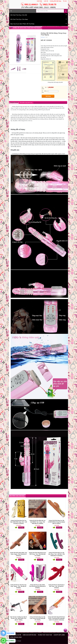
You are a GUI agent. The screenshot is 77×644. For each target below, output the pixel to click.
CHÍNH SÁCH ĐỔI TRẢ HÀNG (29, 635)
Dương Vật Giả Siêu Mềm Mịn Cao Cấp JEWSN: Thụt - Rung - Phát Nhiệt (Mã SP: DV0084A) (38, 522)
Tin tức (65, 1)
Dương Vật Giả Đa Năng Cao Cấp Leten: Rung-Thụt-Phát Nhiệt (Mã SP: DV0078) (37, 618)
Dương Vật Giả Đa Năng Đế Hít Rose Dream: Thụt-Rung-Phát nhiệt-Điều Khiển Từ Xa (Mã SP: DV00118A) (57, 618)
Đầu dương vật (15, 114)
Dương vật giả (15, 106)
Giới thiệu (39, 1)
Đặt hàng (48, 96)
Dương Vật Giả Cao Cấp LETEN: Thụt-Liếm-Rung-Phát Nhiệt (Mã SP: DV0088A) (38, 586)
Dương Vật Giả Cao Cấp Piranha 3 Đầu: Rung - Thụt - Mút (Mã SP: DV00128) (57, 586)
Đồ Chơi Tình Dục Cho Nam (39, 19)
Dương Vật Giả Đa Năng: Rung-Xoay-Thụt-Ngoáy (27, 28)
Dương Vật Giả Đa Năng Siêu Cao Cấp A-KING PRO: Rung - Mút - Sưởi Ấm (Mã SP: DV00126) (19, 522)
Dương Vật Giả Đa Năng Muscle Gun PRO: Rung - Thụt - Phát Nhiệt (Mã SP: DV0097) (38, 554)
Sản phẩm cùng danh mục (26, 103)
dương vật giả (39, 133)
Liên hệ (46, 1)
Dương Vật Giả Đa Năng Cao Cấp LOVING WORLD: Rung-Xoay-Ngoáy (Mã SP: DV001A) (56, 522)
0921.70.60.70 (48, 4)
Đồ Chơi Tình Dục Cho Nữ (39, 15)
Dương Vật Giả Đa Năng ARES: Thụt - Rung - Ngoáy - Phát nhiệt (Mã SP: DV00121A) (19, 554)
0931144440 (11, 633)
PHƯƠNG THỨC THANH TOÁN (45, 635)
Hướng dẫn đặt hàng (55, 1)
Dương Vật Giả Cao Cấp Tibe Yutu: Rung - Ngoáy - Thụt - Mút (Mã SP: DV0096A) (19, 586)
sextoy (44, 106)
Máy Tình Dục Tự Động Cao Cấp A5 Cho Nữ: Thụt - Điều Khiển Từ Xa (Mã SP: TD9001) (19, 618)
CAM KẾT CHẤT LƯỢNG (59, 635)
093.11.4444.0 (29, 4)
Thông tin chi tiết (14, 103)
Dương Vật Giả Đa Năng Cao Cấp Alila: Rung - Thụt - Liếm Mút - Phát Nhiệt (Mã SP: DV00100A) (56, 554)
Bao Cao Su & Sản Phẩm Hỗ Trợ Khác (39, 24)
